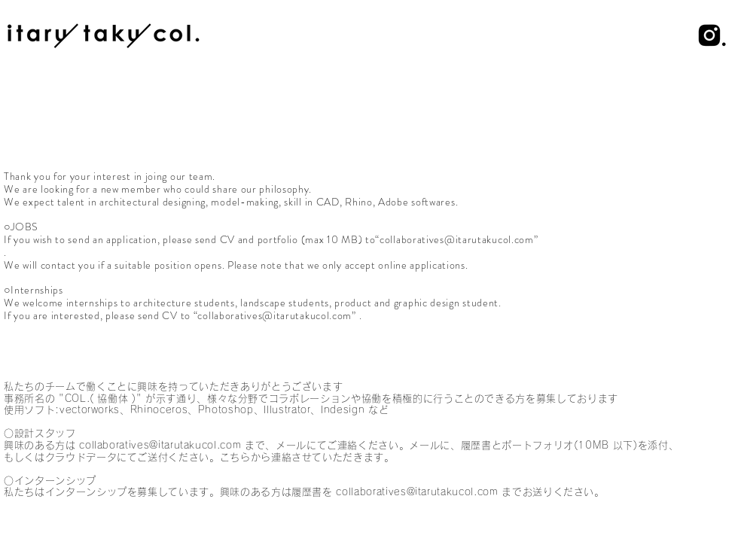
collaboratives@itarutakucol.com (274, 315)
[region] (369, 36)
